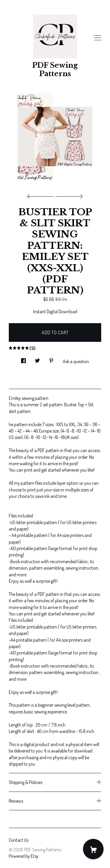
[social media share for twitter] (37, 359)
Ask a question (76, 361)
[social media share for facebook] (23, 359)
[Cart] (93, 849)
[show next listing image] (68, 195)
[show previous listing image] (42, 195)
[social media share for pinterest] (51, 359)
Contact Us (19, 840)
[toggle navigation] (98, 38)
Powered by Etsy (24, 856)
